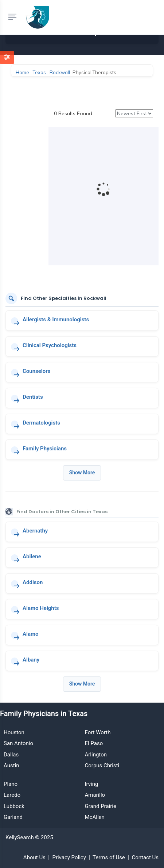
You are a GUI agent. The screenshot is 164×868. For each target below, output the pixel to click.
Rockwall (60, 72)
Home (22, 72)
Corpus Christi (102, 765)
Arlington (96, 755)
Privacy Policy (69, 857)
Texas (39, 72)
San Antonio (18, 743)
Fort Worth (98, 732)
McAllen (95, 817)
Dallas (11, 755)
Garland (13, 817)
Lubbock (14, 806)
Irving (92, 784)
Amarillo (95, 795)
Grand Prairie (101, 806)
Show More (82, 473)
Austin (11, 765)
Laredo (12, 795)
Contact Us (145, 857)
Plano (11, 784)
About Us (34, 857)
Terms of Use (109, 857)
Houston (14, 732)
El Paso (94, 743)
